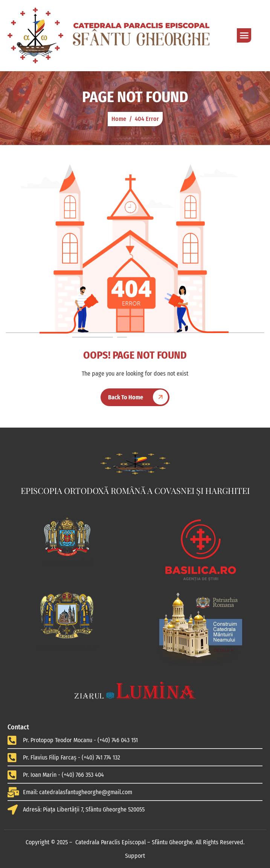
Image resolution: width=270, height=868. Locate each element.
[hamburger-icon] (244, 35)
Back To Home (126, 397)
